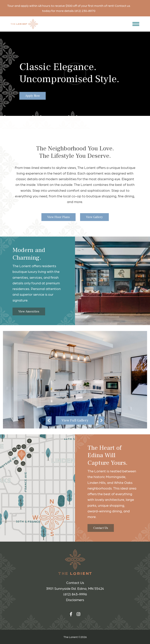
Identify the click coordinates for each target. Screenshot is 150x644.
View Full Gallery (75, 420)
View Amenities (29, 311)
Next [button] (101, 420)
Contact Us (101, 528)
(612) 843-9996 (75, 594)
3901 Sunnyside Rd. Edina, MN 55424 (75, 588)
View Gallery (94, 217)
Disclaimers (75, 600)
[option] (75, 380)
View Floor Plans (58, 217)
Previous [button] (49, 420)
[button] (135, 24)
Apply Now (33, 96)
